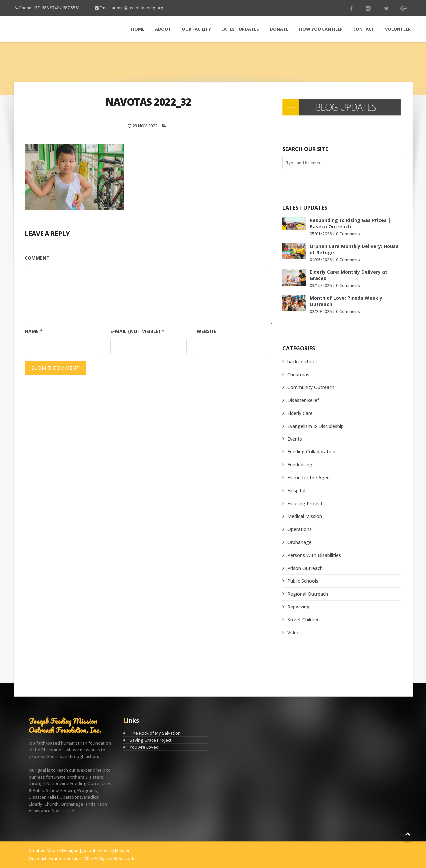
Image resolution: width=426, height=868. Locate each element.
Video (293, 633)
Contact (364, 29)
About (163, 29)
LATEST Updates (240, 29)
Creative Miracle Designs (54, 850)
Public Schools (303, 581)
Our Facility (196, 29)
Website (207, 331)
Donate (279, 29)
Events (295, 439)
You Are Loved (144, 747)
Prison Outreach (305, 568)
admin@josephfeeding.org (138, 8)
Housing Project (305, 504)
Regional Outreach (308, 594)
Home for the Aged (308, 478)
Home (138, 29)
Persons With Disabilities (314, 555)
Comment (37, 258)
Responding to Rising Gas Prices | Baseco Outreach (350, 223)
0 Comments (348, 234)
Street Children (303, 620)
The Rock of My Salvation (155, 733)
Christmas (298, 374)
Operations (299, 529)
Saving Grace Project (151, 740)
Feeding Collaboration (311, 452)
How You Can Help (321, 29)
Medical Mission (305, 516)
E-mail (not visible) (137, 331)
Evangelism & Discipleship (315, 426)
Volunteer (398, 29)
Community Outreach (311, 387)
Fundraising (300, 465)
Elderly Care (300, 413)
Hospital (296, 491)
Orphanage (299, 542)
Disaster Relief (303, 400)
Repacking (298, 607)
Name (34, 331)
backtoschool (302, 361)
